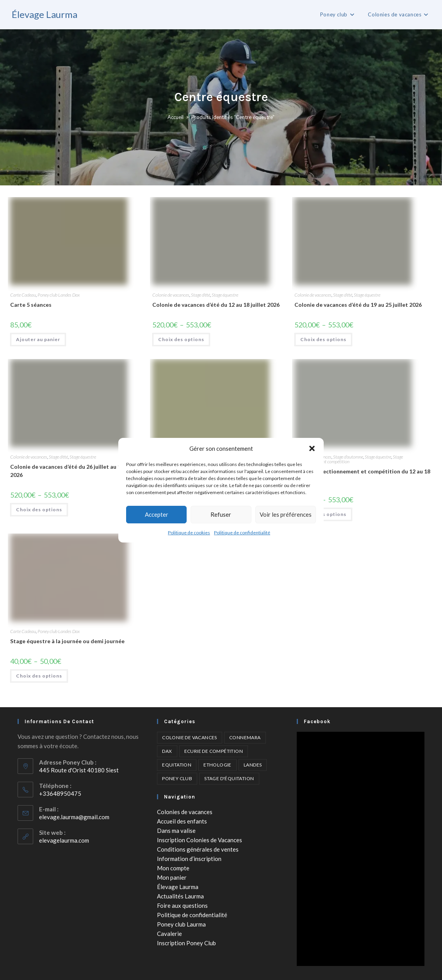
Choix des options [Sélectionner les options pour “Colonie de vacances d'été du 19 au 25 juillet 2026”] (323, 339)
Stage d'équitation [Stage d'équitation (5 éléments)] (229, 778)
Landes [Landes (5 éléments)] (253, 765)
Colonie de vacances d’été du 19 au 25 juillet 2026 (358, 305)
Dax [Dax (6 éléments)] (167, 751)
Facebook (317, 721)
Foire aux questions (182, 905)
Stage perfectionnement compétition (349, 459)
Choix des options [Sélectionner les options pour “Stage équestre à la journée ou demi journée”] (39, 676)
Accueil (176, 117)
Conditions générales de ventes (198, 849)
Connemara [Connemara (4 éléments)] (245, 737)
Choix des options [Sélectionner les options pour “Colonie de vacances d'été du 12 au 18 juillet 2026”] (181, 339)
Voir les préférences (286, 514)
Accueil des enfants (182, 821)
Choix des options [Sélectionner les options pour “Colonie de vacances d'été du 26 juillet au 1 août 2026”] (39, 510)
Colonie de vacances (171, 295)
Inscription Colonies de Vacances (200, 840)
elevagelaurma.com (64, 840)
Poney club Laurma (181, 924)
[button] (312, 448)
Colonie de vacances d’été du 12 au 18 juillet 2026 (216, 305)
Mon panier (172, 877)
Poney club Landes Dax (59, 295)
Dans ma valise (176, 831)
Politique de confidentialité (242, 533)
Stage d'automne (348, 457)
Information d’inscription (189, 859)
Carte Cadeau (23, 295)
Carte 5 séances (31, 305)
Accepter (157, 514)
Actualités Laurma (180, 896)
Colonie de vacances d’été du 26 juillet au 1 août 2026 (72, 471)
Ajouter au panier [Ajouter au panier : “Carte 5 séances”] (38, 339)
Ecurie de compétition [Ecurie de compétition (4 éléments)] (214, 751)
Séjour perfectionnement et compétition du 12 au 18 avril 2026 (362, 475)
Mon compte (173, 868)
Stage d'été (201, 295)
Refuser (221, 514)
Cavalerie (169, 934)
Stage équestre (225, 295)
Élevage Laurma (45, 14)
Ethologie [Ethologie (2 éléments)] (217, 765)
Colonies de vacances (185, 812)
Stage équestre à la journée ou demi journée (67, 641)
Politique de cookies (189, 533)
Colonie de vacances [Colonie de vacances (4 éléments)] (190, 737)
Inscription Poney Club (186, 943)
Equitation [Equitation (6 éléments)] (177, 765)
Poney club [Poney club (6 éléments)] (177, 778)
